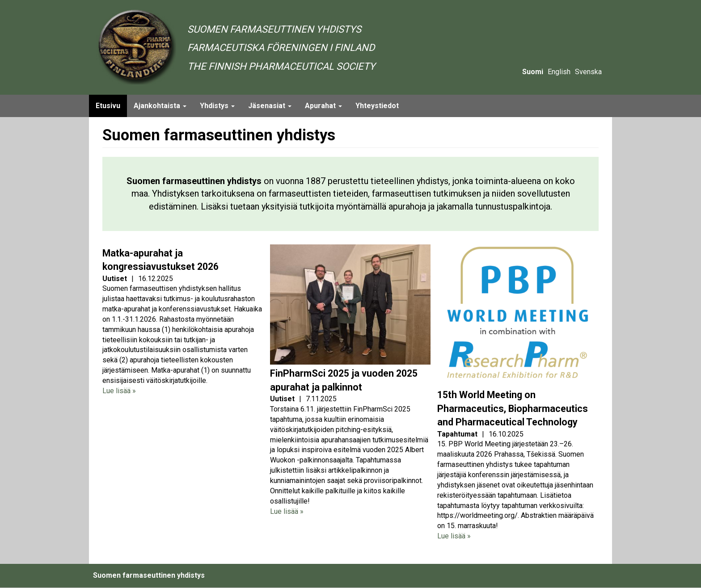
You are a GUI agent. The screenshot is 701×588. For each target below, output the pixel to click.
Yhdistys (217, 106)
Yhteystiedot (377, 106)
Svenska (588, 72)
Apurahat (323, 106)
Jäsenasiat (270, 106)
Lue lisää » (119, 391)
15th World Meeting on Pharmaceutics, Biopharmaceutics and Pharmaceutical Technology (513, 408)
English (559, 72)
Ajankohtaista (160, 106)
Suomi (533, 72)
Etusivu (108, 106)
